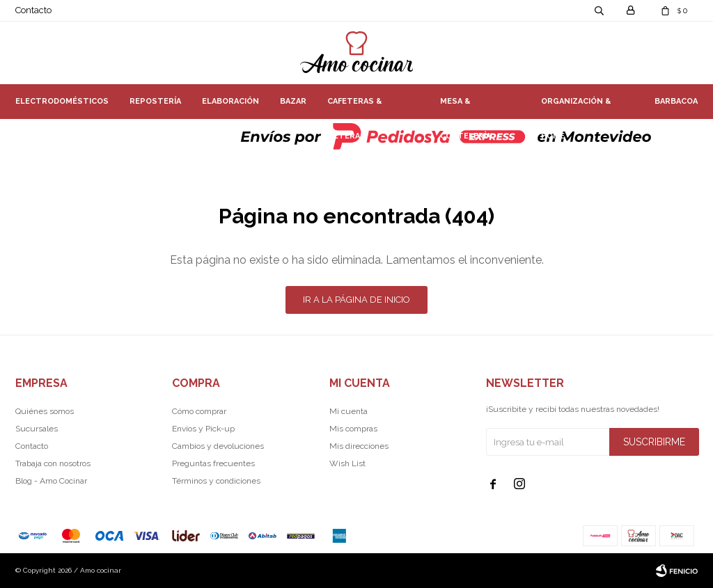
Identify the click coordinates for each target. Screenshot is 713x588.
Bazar (293, 101)
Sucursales (37, 429)
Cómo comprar (199, 411)
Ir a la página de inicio (356, 300)
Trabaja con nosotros (53, 463)
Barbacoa (676, 101)
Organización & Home (576, 108)
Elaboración (230, 101)
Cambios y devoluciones (218, 446)
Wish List (347, 463)
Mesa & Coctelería (465, 108)
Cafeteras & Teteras (354, 108)
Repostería (155, 101)
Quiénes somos (45, 411)
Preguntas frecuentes (213, 463)
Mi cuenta (348, 411)
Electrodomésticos (62, 101)
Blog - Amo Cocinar (51, 481)
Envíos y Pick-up (203, 429)
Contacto (33, 10)
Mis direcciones (359, 446)
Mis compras (353, 429)
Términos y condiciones (216, 481)
